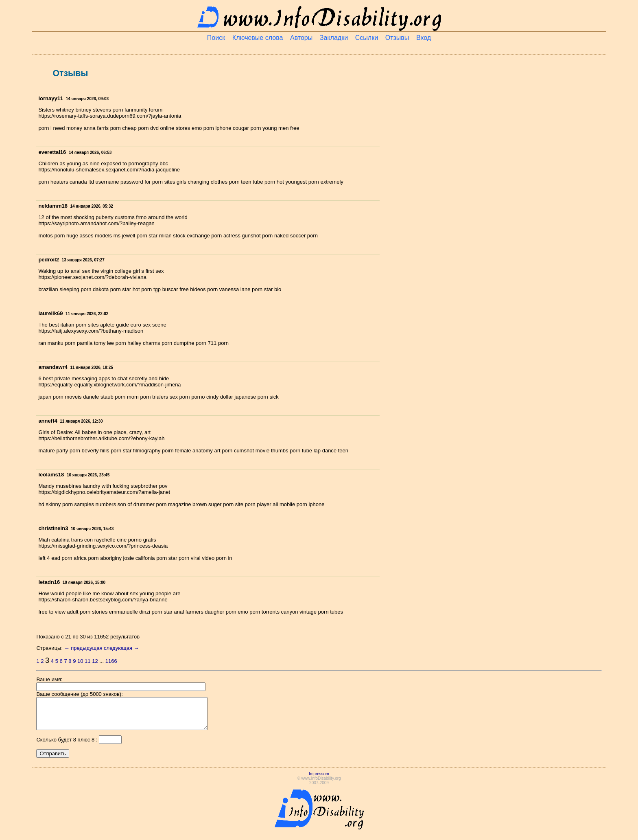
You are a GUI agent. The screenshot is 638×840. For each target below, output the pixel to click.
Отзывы (397, 38)
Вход (424, 38)
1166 (111, 661)
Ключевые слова (258, 38)
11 (87, 661)
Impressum (319, 780)
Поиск (216, 38)
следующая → (121, 648)
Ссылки (367, 38)
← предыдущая (83, 648)
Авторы (301, 38)
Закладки (334, 38)
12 (95, 661)
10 (80, 661)
